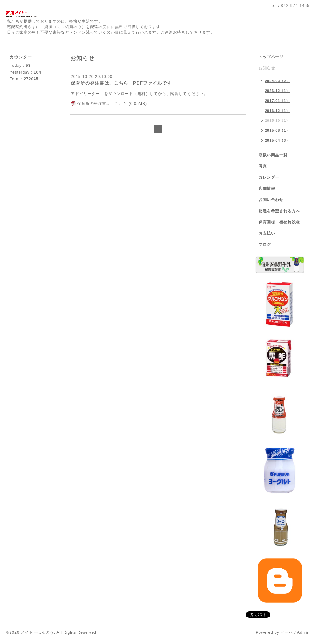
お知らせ (267, 68)
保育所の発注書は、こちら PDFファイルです (121, 83)
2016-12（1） (278, 111)
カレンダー (269, 177)
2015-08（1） (278, 130)
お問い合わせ (271, 200)
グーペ (287, 632)
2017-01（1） (278, 101)
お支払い (267, 233)
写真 (263, 166)
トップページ (271, 57)
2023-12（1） (278, 91)
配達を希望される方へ (279, 211)
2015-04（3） (278, 140)
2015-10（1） (278, 120)
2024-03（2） (278, 81)
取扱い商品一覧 (273, 155)
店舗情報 (267, 189)
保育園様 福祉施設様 (279, 222)
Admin (303, 632)
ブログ (265, 244)
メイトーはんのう (37, 632)
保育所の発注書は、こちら (102, 104)
